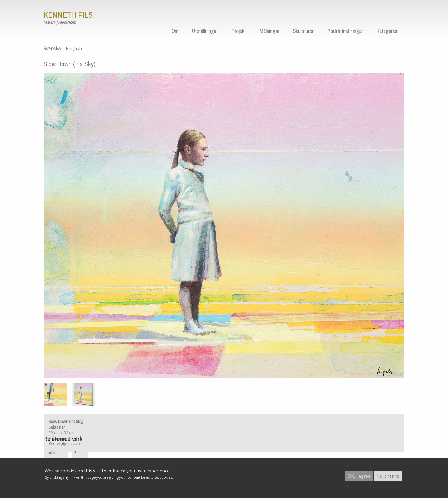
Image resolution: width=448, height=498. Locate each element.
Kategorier (387, 31)
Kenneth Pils (68, 15)
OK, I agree (359, 476)
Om (175, 31)
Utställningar (205, 31)
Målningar (269, 31)
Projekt (239, 31)
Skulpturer (303, 31)
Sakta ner (57, 427)
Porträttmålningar (345, 31)
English (74, 48)
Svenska (52, 48)
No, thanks (388, 476)
